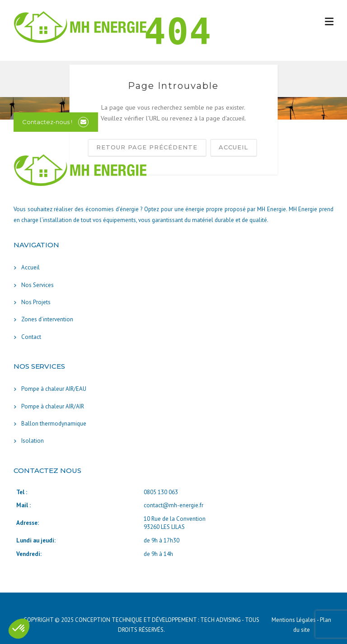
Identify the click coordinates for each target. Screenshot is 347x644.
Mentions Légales (294, 620)
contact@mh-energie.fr (173, 505)
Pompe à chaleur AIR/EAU (54, 389)
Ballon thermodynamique (54, 424)
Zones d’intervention (47, 319)
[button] (19, 629)
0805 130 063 (161, 492)
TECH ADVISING (220, 620)
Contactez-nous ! (47, 122)
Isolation (33, 441)
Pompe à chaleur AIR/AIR (53, 406)
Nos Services (38, 285)
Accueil (30, 267)
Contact (31, 337)
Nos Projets (36, 302)
